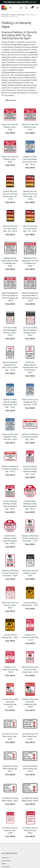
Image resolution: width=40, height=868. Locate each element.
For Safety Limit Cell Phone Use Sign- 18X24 (30, 830)
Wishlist (4, 864)
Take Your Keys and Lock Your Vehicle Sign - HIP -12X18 (10, 229)
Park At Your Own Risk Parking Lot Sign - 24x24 (30, 127)
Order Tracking (6, 861)
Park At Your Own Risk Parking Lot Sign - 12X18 (30, 573)
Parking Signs (5, 15)
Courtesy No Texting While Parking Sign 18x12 (10, 769)
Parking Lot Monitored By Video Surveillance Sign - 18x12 (30, 437)
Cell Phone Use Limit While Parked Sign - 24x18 (30, 736)
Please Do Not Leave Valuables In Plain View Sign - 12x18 (30, 402)
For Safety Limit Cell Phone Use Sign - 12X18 (10, 830)
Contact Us (5, 858)
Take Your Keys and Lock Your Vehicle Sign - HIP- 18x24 (30, 229)
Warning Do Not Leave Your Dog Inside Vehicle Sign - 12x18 (30, 670)
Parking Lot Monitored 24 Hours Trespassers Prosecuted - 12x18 (30, 538)
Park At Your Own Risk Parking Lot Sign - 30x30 (10, 159)
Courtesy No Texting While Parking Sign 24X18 (30, 769)
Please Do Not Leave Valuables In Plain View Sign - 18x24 (10, 437)
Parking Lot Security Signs (18, 15)
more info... (33, 2)
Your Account (6, 867)
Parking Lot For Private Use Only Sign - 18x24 (10, 670)
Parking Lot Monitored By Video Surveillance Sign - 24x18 (10, 469)
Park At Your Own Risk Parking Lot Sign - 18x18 (10, 127)
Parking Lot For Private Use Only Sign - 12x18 (30, 637)
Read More (11, 100)
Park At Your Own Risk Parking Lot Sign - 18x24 (10, 605)
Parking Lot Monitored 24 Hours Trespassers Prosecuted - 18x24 (10, 573)
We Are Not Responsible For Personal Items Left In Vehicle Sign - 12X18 (30, 367)
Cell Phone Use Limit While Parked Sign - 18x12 (10, 736)
